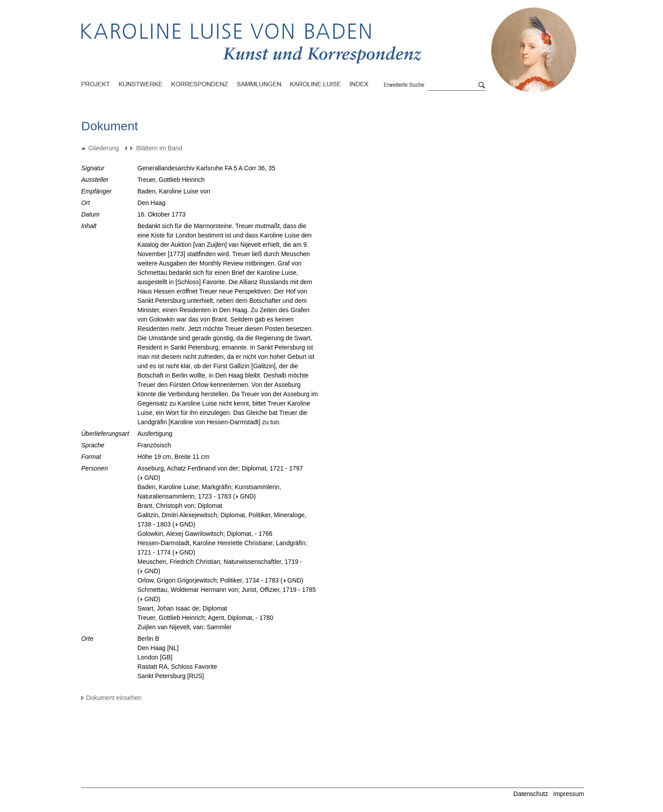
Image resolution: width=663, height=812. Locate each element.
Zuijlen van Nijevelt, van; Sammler (185, 627)
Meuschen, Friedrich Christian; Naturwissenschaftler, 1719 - (220, 562)
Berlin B (148, 639)
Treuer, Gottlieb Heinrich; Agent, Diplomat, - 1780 (205, 618)
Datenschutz (531, 794)
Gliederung (100, 148)
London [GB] (155, 657)
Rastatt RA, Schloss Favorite (177, 667)
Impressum (568, 794)
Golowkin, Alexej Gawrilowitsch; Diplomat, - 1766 (205, 534)
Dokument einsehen (112, 698)
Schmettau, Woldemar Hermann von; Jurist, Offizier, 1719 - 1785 (227, 590)
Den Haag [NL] (158, 648)
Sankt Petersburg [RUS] (171, 676)
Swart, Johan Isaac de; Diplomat (182, 608)
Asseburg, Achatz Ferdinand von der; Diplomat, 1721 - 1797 (220, 468)
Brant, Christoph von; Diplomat (180, 506)
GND (149, 478)
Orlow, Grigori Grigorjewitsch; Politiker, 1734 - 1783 (208, 580)
